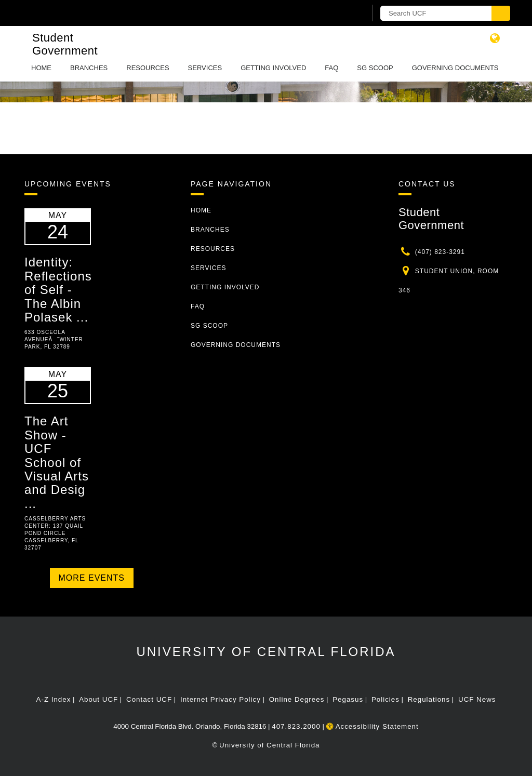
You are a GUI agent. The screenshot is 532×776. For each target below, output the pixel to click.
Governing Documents (455, 68)
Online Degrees (297, 699)
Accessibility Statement (373, 726)
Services (205, 68)
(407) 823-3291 (440, 252)
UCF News (477, 699)
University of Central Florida (266, 652)
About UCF (98, 699)
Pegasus (348, 699)
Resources (148, 68)
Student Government (65, 44)
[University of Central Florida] (99, 13)
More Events (92, 578)
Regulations (429, 699)
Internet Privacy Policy (221, 699)
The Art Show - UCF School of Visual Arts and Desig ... (57, 462)
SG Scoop (375, 68)
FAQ (331, 68)
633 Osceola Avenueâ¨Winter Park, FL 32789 (54, 339)
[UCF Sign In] (332, 14)
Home (41, 68)
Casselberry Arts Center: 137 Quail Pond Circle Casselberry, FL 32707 (55, 533)
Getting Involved (273, 68)
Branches (89, 68)
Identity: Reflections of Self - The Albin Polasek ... (58, 290)
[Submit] (501, 13)
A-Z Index (54, 699)
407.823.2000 (296, 726)
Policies (385, 699)
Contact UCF (149, 699)
